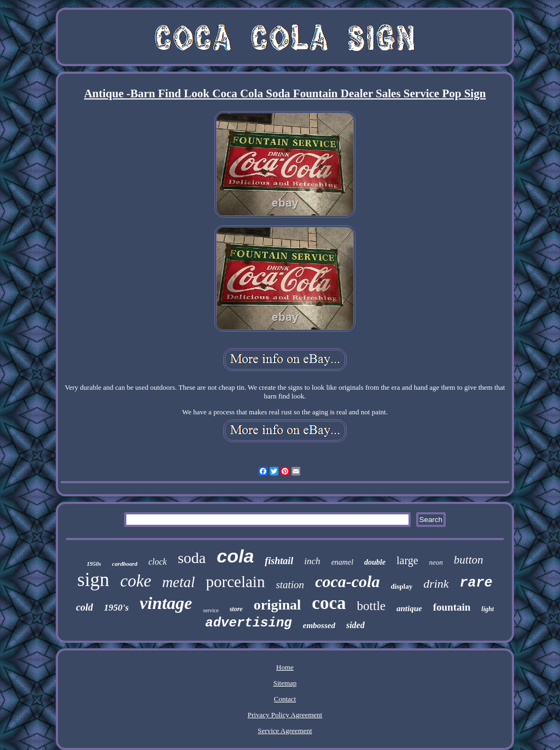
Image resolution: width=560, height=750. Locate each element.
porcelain (236, 582)
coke (136, 581)
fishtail (279, 561)
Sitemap (285, 683)
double (375, 562)
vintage (166, 603)
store (236, 609)
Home (285, 667)
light (488, 609)
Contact (285, 699)
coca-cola (347, 581)
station (290, 585)
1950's (116, 608)
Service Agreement (285, 731)
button (469, 560)
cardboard (125, 564)
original (278, 605)
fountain (452, 607)
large (407, 560)
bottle (371, 606)
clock (157, 562)
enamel (342, 562)
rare (476, 583)
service (211, 610)
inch (312, 561)
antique (409, 608)
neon (436, 562)
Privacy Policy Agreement (285, 715)
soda (192, 558)
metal (179, 582)
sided (355, 625)
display (401, 586)
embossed (319, 625)
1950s (94, 564)
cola (235, 556)
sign (93, 580)
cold (84, 607)
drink (436, 584)
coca (329, 603)
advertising (248, 623)
